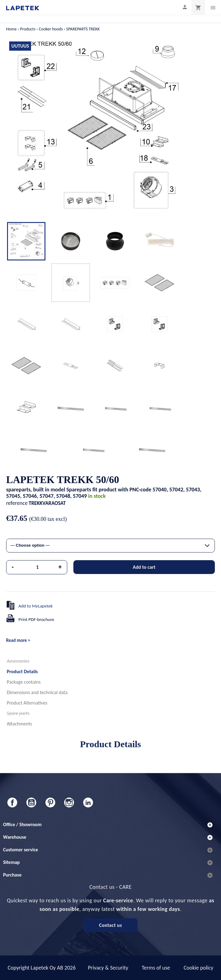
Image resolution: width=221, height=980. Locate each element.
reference (17, 503)
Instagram (69, 802)
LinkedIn (88, 802)
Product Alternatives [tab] (27, 703)
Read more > (18, 640)
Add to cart (144, 567)
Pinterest (50, 802)
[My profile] (185, 7)
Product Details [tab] (22, 672)
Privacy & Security (108, 968)
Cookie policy (198, 968)
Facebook (12, 802)
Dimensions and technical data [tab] (37, 692)
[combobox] (110, 546)
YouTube (31, 802)
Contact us (111, 925)
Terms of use (156, 968)
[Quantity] (38, 567)
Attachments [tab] (19, 724)
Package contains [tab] (24, 682)
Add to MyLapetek (36, 606)
